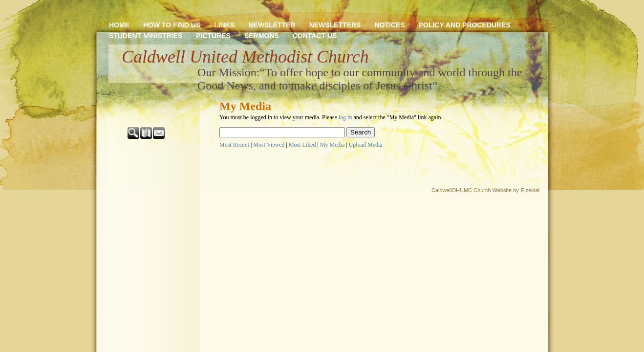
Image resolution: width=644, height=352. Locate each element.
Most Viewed (269, 145)
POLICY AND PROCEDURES (465, 25)
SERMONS (262, 36)
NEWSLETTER (272, 25)
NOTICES (389, 25)
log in (345, 117)
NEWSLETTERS (335, 25)
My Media (332, 145)
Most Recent (234, 145)
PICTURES (213, 36)
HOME (119, 25)
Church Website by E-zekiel (506, 190)
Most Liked (302, 145)
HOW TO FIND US (172, 25)
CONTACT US (315, 36)
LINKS (224, 25)
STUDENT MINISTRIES (146, 36)
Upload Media (366, 145)
